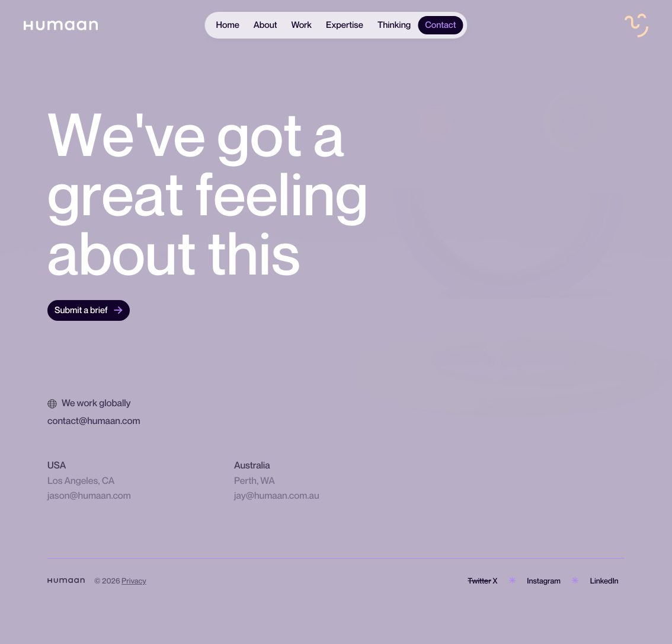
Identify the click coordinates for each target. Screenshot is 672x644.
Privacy (134, 581)
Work (302, 25)
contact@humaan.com (94, 420)
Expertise (345, 25)
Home (227, 25)
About (265, 25)
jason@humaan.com (89, 495)
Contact (440, 25)
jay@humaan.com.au (277, 495)
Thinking (394, 25)
